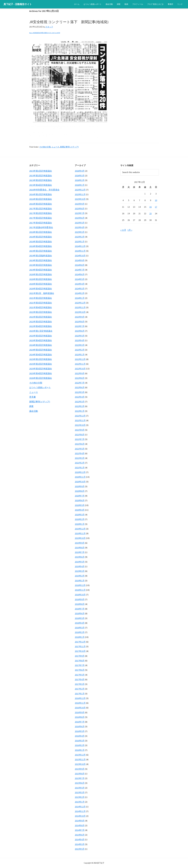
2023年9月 (80, 317)
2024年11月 (80, 251)
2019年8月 (80, 548)
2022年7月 (80, 383)
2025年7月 (80, 213)
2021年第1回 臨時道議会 (42, 293)
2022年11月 (80, 364)
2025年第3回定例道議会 (41, 369)
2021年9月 (80, 430)
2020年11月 (80, 477)
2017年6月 (80, 670)
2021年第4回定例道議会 (41, 307)
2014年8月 (80, 825)
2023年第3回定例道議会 (41, 336)
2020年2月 (80, 519)
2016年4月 (80, 736)
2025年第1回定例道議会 (41, 359)
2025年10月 (80, 199)
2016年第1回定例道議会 (41, 194)
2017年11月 (80, 646)
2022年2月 (80, 406)
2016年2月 (80, 745)
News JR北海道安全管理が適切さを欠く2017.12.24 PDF (45, 33)
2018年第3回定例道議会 (41, 242)
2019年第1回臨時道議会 (41, 256)
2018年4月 (80, 623)
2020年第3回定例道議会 (41, 284)
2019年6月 (80, 557)
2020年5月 (80, 505)
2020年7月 (80, 496)
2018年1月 (80, 637)
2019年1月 (80, 581)
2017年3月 (80, 684)
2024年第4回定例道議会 (41, 355)
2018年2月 (80, 632)
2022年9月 (80, 373)
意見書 (32, 397)
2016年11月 (80, 703)
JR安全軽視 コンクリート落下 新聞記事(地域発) (69, 22)
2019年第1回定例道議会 (41, 251)
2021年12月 (80, 416)
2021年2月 (80, 463)
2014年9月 (80, 821)
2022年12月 (80, 359)
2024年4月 (80, 284)
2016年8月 (80, 717)
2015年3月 (80, 792)
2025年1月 (80, 242)
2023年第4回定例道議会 (41, 340)
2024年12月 (80, 246)
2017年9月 (80, 656)
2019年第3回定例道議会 (41, 265)
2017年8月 (80, 661)
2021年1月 (80, 468)
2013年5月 (80, 849)
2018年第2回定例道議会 (41, 237)
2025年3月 (80, 232)
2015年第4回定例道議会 (41, 185)
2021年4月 (80, 453)
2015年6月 (80, 783)
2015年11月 (80, 759)
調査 (31, 406)
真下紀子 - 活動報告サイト (18, 4)
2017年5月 (80, 675)
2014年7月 (80, 830)
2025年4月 (80, 227)
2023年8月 (80, 322)
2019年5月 (80, 562)
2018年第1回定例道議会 (41, 232)
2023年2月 (80, 350)
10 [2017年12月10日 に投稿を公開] (156, 200)
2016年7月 (80, 722)
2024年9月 (80, 260)
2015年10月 (80, 764)
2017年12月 (80, 642)
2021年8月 (80, 435)
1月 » (130, 230)
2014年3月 (80, 844)
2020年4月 (80, 510)
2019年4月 (80, 566)
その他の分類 (45, 147)
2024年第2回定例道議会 (41, 345)
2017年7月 (80, 665)
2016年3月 (80, 741)
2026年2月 (80, 180)
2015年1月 (80, 802)
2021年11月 (80, 420)
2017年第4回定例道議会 (41, 223)
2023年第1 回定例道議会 (41, 331)
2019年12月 (80, 529)
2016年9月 (80, 712)
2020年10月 (80, 482)
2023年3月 (80, 345)
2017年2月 (80, 689)
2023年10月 (80, 312)
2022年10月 (80, 369)
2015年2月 (80, 797)
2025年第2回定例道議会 (41, 364)
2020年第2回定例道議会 (41, 279)
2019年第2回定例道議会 (41, 260)
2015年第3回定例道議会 (41, 180)
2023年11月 (80, 307)
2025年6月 (80, 218)
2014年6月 (80, 835)
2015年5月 (80, 788)
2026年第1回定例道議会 (41, 378)
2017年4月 (80, 679)
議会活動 (34, 411)
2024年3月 (80, 289)
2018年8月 (80, 604)
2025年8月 (80, 209)
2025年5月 (80, 223)
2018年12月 (80, 585)
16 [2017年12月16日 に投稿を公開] (150, 207)
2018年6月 (80, 613)
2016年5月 (80, 731)
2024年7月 (80, 270)
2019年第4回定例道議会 (41, 270)
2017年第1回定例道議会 (41, 209)
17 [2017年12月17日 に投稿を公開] (156, 207)
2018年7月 (80, 609)
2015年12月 (80, 755)
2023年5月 (80, 336)
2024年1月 (80, 298)
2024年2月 (80, 293)
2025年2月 (80, 237)
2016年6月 (80, 726)
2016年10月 (80, 708)
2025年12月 (80, 190)
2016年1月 (80, 750)
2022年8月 (80, 378)
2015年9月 (80, 769)
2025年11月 (80, 194)
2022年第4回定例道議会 (41, 326)
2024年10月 (80, 256)
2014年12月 (80, 807)
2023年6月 (80, 331)
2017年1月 (80, 694)
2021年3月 (80, 458)
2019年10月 (80, 538)
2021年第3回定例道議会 (41, 303)
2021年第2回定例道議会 (41, 298)
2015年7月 (80, 778)
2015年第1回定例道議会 (41, 171)
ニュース (55, 147)
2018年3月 (80, 628)
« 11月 (123, 230)
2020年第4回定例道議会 (41, 289)
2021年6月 (80, 444)
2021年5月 (80, 449)
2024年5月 (80, 279)
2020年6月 (80, 500)
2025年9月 (80, 204)
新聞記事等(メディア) (69, 147)
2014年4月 (80, 840)
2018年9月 (80, 599)
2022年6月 (80, 387)
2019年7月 (80, 552)
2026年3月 (80, 176)
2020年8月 (80, 491)
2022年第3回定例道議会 (41, 322)
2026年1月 (80, 185)
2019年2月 (80, 576)
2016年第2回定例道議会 (41, 199)
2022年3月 (80, 402)
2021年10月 (80, 425)
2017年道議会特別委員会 (41, 227)
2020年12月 (80, 472)
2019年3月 (80, 571)
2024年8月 (80, 265)
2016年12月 (80, 698)
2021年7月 (80, 439)
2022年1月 (80, 411)
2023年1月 (80, 355)
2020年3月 (80, 515)
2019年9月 (80, 543)
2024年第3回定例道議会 (41, 350)
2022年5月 (80, 392)
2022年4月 (80, 397)
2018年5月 (80, 618)
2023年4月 (80, 340)
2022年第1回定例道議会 (41, 312)
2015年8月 (80, 774)
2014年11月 (80, 811)
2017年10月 (80, 651)
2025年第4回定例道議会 (41, 373)
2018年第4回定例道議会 (41, 246)
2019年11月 (80, 533)
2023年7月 (80, 326)
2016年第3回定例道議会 (41, 204)
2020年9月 (80, 486)
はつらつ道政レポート (40, 387)
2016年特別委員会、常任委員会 (44, 190)
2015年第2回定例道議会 (41, 176)
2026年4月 (80, 171)
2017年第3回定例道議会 (41, 218)
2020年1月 (80, 524)
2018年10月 (80, 595)
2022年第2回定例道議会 (41, 317)
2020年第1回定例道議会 (41, 274)
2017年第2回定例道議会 (41, 213)
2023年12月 (80, 303)
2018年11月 (80, 590)
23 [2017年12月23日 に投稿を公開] (150, 213)
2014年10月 (80, 816)
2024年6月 (80, 274)
